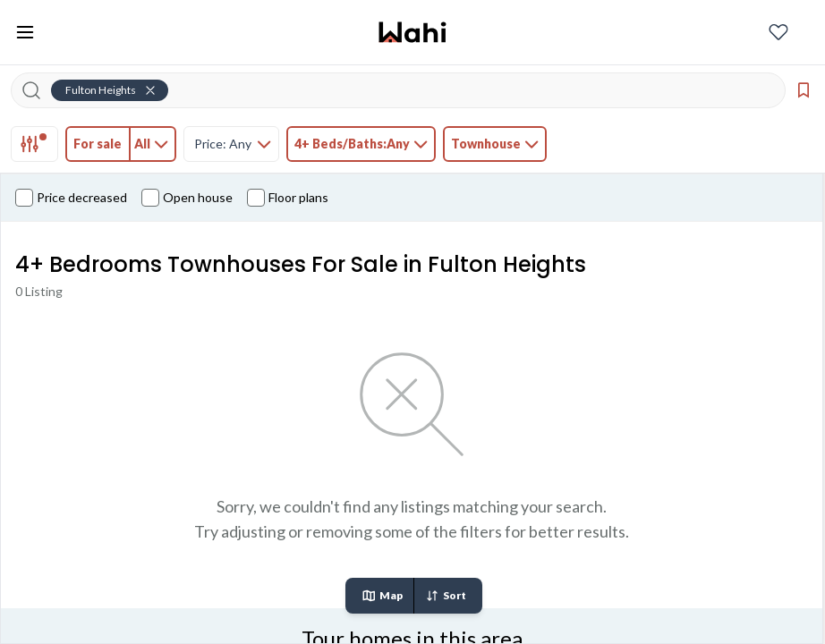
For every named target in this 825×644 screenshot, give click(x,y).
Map (382, 596)
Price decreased (71, 198)
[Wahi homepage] (412, 32)
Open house (187, 198)
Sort (446, 596)
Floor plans (288, 198)
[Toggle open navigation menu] (25, 32)
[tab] (34, 144)
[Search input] (409, 90)
